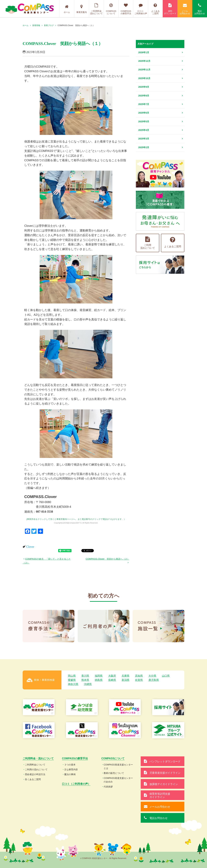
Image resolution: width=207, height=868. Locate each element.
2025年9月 (144, 87)
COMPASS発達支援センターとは (118, 766)
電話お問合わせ (200, 9)
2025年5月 (144, 121)
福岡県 (99, 676)
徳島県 (99, 680)
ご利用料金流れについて (96, 9)
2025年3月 (144, 139)
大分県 (152, 676)
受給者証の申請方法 (35, 774)
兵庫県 (125, 676)
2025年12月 (144, 61)
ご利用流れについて (148, 243)
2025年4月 (144, 130)
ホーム (67, 9)
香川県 (85, 676)
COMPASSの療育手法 (126, 9)
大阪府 (112, 676)
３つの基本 (70, 765)
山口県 (166, 676)
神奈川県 (73, 684)
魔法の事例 (70, 774)
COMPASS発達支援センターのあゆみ (118, 780)
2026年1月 (144, 52)
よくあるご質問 (155, 9)
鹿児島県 (154, 680)
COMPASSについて (111, 9)
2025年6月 (144, 113)
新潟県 (125, 680)
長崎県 (112, 680)
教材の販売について (114, 773)
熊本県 (85, 680)
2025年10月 (144, 78)
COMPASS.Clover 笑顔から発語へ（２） (108, 559)
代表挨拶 (108, 787)
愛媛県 (72, 680)
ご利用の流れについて (36, 769)
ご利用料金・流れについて (38, 758)
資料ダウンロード (170, 9)
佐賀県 (139, 680)
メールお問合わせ (185, 9)
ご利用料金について (35, 765)
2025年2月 (144, 147)
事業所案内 (82, 9)
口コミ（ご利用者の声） (76, 784)
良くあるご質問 (33, 779)
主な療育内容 (71, 769)
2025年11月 (144, 70)
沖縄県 (88, 684)
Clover (30, 547)
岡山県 (72, 676)
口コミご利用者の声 (141, 9)
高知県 (139, 676)
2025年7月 (144, 104)
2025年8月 (144, 96)
